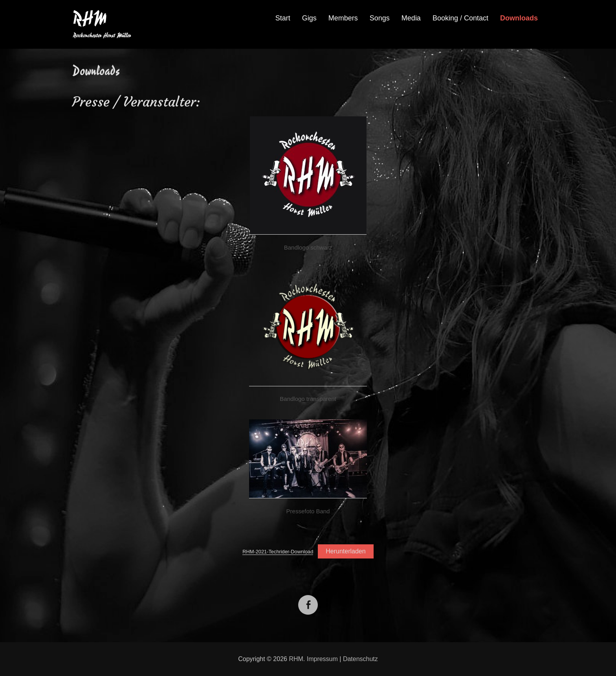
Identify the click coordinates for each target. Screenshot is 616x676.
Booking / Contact (460, 18)
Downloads (519, 18)
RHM (90, 19)
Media (411, 18)
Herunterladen (346, 551)
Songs (380, 18)
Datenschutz (360, 659)
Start (283, 18)
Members (343, 18)
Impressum (322, 659)
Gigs (309, 18)
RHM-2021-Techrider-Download (278, 552)
